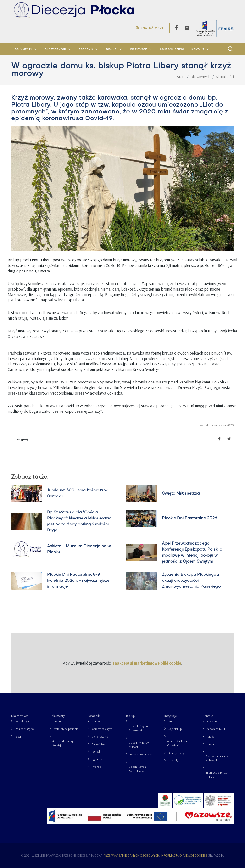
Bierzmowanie (100, 736)
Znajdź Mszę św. (25, 729)
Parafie (210, 736)
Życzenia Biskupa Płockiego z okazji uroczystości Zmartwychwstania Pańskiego (191, 581)
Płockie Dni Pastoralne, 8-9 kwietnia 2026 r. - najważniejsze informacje (78, 581)
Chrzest (96, 721)
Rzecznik (212, 721)
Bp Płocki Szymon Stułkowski (139, 728)
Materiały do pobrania (66, 729)
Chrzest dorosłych (102, 729)
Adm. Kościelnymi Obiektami (177, 743)
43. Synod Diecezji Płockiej (63, 743)
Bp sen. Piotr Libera (141, 754)
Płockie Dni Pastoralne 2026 (189, 518)
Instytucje (170, 716)
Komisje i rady (176, 753)
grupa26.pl (216, 855)
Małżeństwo (99, 744)
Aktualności (22, 721)
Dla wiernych (20, 716)
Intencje (97, 767)
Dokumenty (57, 716)
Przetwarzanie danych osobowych (218, 758)
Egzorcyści (98, 759)
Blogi (18, 736)
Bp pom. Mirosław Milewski (139, 745)
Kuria (172, 721)
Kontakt (208, 716)
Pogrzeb (96, 752)
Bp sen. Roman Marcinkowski (137, 769)
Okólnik (58, 721)
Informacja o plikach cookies (217, 775)
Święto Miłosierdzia (181, 494)
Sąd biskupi (175, 729)
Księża (210, 744)
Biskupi (131, 716)
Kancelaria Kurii (216, 729)
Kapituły (173, 760)
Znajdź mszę (150, 28)
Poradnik (94, 716)
